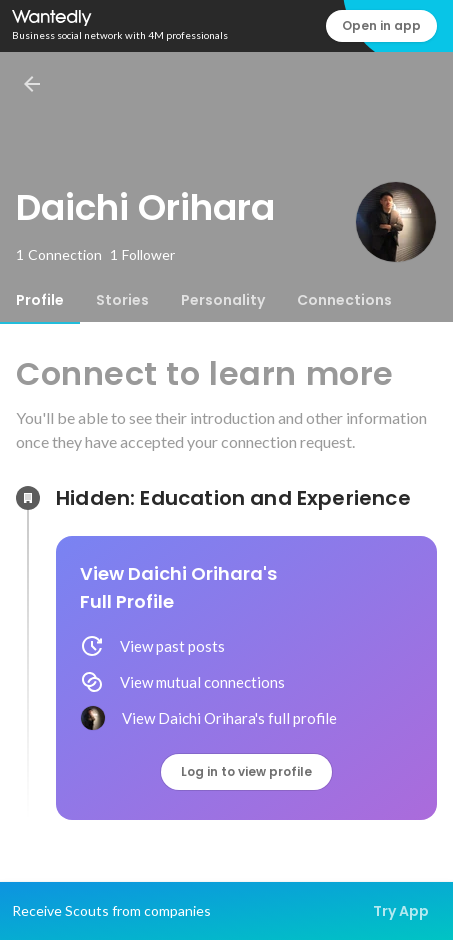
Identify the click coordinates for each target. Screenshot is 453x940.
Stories (122, 300)
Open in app (381, 25)
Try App (401, 911)
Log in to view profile (246, 771)
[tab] (40, 300)
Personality (223, 300)
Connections (344, 300)
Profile (40, 300)
